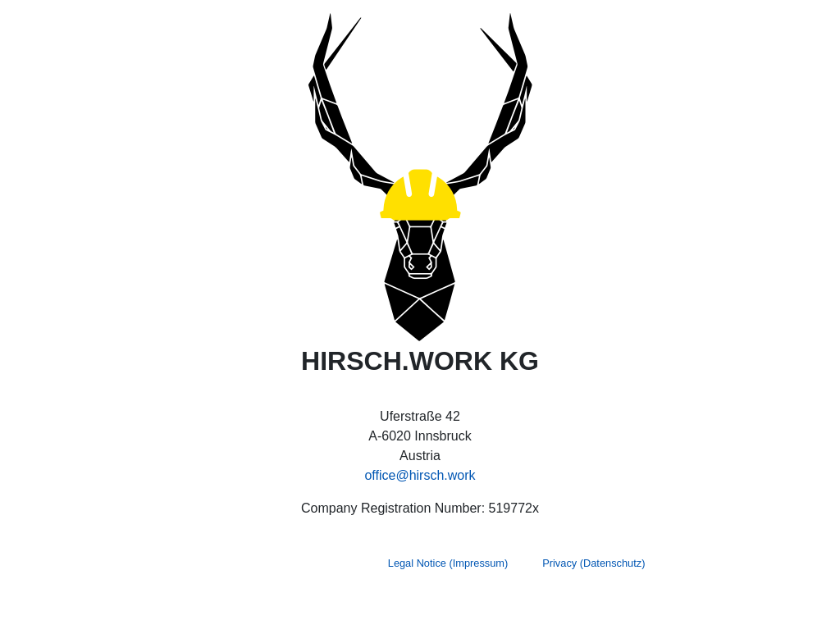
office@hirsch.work (420, 475)
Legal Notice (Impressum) (448, 563)
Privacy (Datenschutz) (593, 563)
